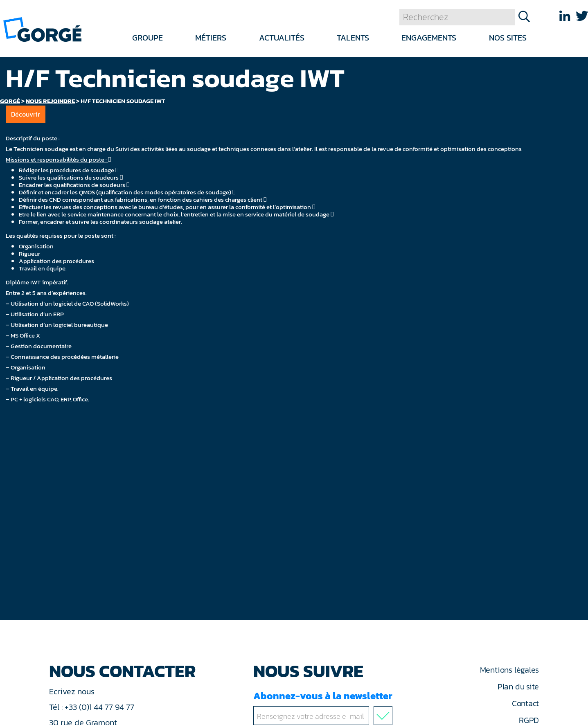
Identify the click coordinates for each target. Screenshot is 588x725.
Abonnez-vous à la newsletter (324, 707)
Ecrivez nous (73, 691)
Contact (525, 703)
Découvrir (26, 114)
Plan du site (518, 687)
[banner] (42, 29)
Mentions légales (509, 670)
